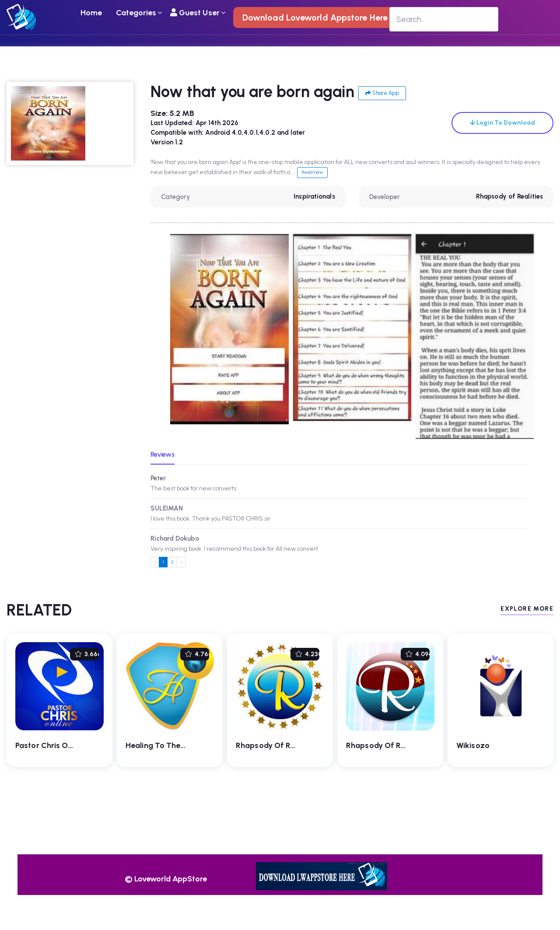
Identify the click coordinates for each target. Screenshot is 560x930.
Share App (382, 93)
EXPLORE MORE (527, 609)
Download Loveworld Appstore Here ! (317, 17)
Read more (312, 172)
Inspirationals (314, 196)
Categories (136, 13)
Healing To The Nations (168, 745)
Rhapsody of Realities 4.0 (283, 745)
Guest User (195, 13)
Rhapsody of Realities (509, 196)
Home (91, 13)
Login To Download (502, 123)
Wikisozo (473, 745)
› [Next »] (181, 562)
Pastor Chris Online (50, 745)
